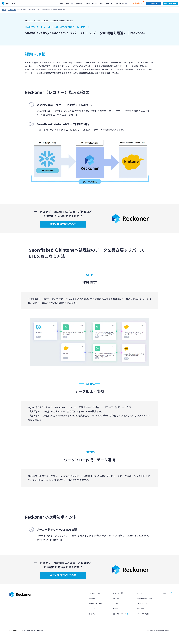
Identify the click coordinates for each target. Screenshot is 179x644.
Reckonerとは (94, 593)
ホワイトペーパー (144, 593)
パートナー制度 (143, 614)
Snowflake (70, 21)
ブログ (116, 603)
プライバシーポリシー (27, 630)
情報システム (29, 21)
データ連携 (45, 21)
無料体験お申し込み (145, 598)
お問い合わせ (142, 603)
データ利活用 (54, 21)
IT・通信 (37, 21)
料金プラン (93, 614)
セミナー (116, 609)
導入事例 (92, 598)
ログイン (166, 593)
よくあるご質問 (119, 593)
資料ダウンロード (120, 614)
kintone (62, 21)
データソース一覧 (95, 603)
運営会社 (40, 630)
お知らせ (116, 598)
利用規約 (141, 609)
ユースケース (12, 9)
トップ (4, 9)
